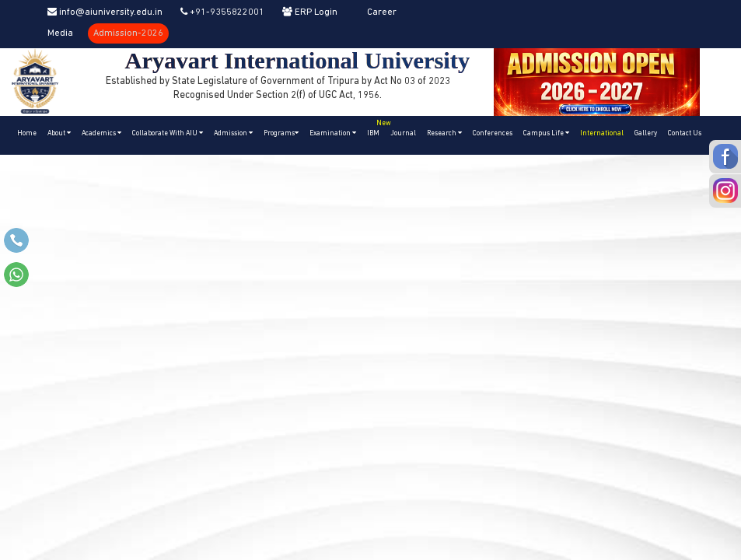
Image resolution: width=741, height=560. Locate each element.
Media (60, 33)
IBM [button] (376, 126)
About (59, 133)
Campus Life (546, 133)
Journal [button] (403, 133)
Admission (233, 133)
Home (27, 133)
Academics (101, 133)
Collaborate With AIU (168, 133)
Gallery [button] (646, 133)
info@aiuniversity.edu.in (105, 12)
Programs (281, 133)
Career (382, 12)
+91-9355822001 (222, 12)
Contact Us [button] (685, 133)
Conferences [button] (493, 133)
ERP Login (310, 12)
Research (444, 133)
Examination (333, 133)
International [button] (602, 133)
